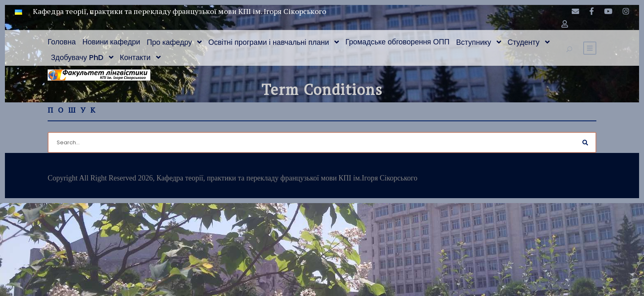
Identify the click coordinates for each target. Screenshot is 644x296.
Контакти (135, 57)
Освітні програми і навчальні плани (269, 42)
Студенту (524, 42)
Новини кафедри (111, 42)
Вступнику (474, 42)
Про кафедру (169, 42)
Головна (62, 42)
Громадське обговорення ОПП (398, 42)
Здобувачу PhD (77, 57)
